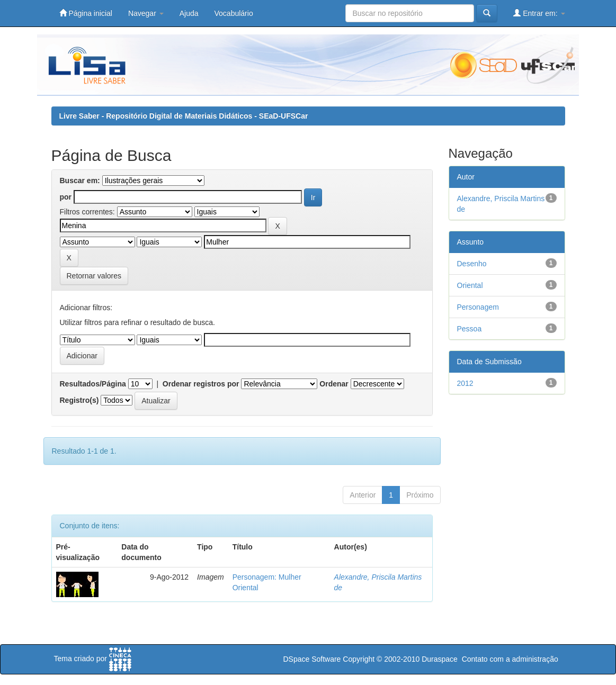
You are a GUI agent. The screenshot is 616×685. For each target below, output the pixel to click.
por (66, 197)
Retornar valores (94, 276)
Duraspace (440, 659)
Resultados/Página (93, 384)
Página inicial (86, 13)
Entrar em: (539, 13)
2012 (465, 383)
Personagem (478, 307)
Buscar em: (80, 181)
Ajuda (189, 13)
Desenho (472, 264)
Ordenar (334, 384)
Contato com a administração (510, 659)
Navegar (146, 13)
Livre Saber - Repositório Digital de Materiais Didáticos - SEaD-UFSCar (184, 116)
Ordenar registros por (201, 384)
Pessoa (470, 329)
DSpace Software (312, 659)
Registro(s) (79, 400)
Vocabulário (234, 13)
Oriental (470, 285)
